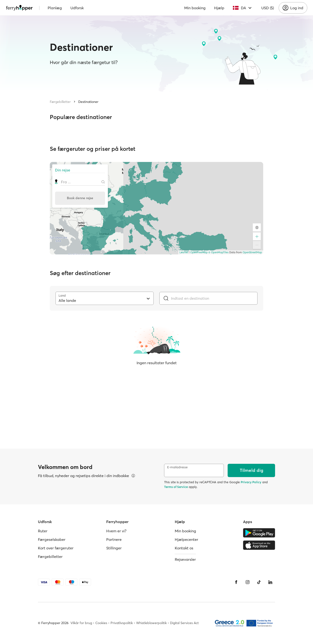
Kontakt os (184, 548)
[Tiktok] (259, 582)
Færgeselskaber (52, 539)
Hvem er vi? (116, 531)
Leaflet (184, 252)
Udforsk (77, 8)
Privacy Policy (251, 482)
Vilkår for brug (81, 623)
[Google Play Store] (259, 533)
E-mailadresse (177, 467)
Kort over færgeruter (56, 548)
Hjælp (219, 8)
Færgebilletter (60, 102)
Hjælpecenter (186, 539)
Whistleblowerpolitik (151, 623)
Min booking (195, 8)
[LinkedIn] (270, 582)
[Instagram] (248, 582)
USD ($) (268, 8)
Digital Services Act (184, 623)
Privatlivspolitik (122, 623)
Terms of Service (176, 487)
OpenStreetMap (252, 252)
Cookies (101, 623)
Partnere (114, 539)
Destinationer (88, 102)
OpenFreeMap (199, 252)
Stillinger (114, 548)
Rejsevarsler (185, 559)
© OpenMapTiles (219, 252)
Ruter (43, 531)
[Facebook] (236, 582)
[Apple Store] (259, 545)
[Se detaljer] (133, 476)
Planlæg (55, 8)
